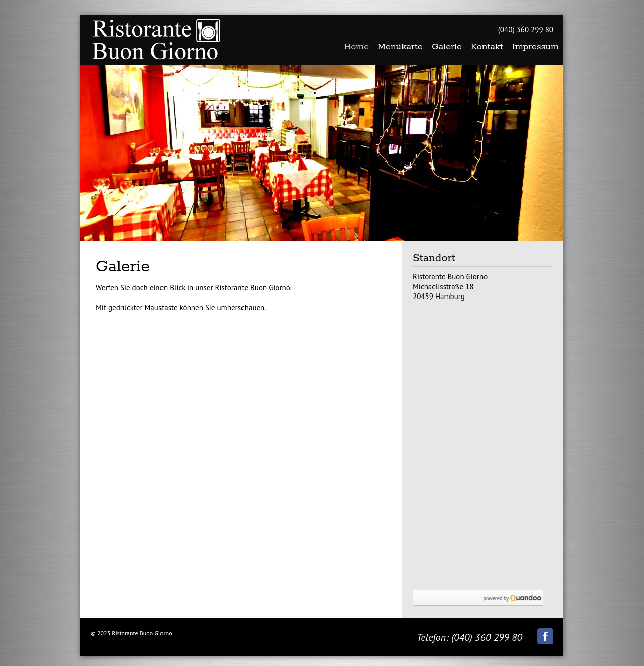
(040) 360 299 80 (526, 29)
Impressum (536, 47)
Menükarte (400, 47)
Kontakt (487, 47)
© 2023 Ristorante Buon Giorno (131, 633)
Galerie (447, 47)
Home (356, 47)
